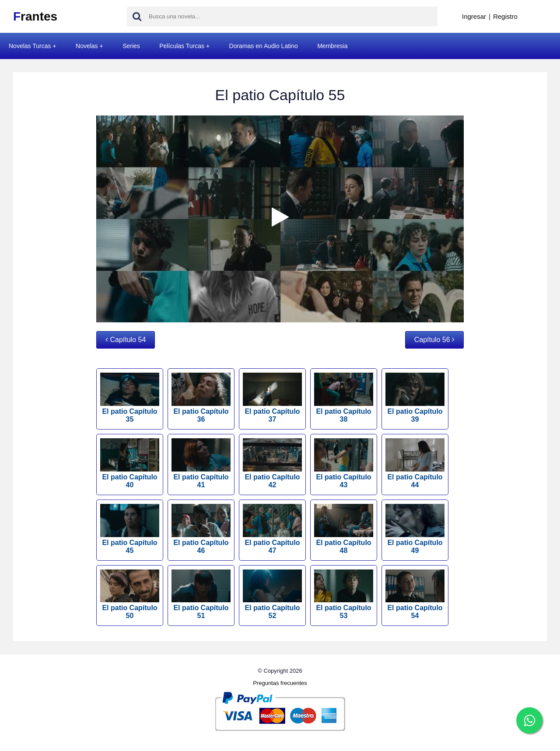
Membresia (332, 46)
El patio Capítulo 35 (130, 398)
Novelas (87, 46)
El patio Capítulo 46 (201, 529)
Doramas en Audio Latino (264, 46)
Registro (505, 16)
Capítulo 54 (126, 340)
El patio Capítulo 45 (130, 529)
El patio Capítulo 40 (130, 463)
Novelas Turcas (30, 46)
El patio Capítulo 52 (272, 595)
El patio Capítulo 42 (272, 463)
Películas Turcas (182, 46)
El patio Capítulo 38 (344, 398)
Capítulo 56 (434, 340)
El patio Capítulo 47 (272, 529)
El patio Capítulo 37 (272, 398)
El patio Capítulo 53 (344, 595)
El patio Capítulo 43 (344, 463)
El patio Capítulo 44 (415, 463)
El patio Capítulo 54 (415, 595)
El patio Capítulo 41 (201, 463)
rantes (35, 16)
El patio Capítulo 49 (415, 529)
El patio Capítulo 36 (201, 398)
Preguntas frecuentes (280, 683)
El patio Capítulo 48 (344, 529)
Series (131, 46)
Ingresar (474, 16)
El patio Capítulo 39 (415, 398)
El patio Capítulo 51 (201, 595)
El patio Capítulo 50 (130, 595)
